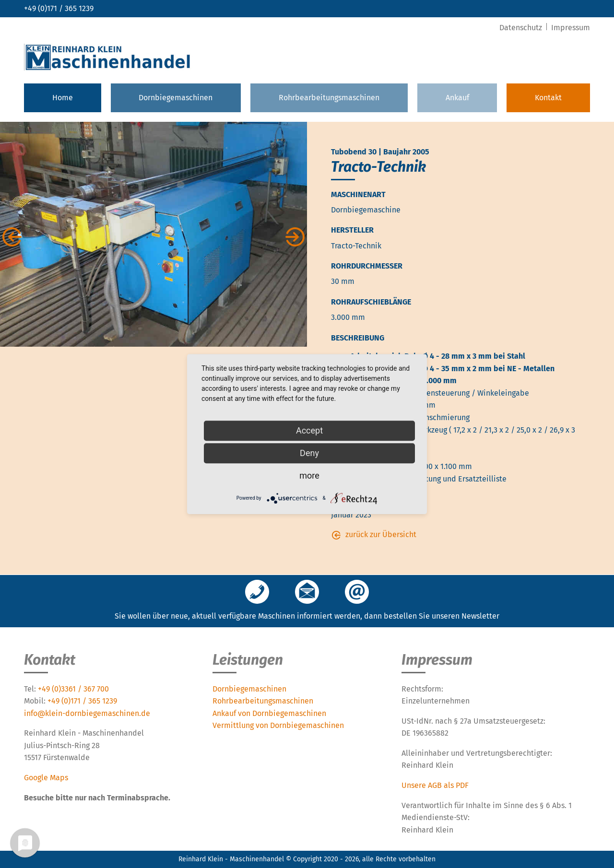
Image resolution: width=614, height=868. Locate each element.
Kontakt (548, 98)
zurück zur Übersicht (381, 534)
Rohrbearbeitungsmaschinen (329, 98)
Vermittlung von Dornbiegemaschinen (278, 725)
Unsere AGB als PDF (435, 785)
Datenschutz (522, 28)
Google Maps (46, 778)
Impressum (571, 28)
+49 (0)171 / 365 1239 (59, 8)
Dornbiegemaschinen (176, 98)
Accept (309, 430)
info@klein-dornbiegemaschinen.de (87, 713)
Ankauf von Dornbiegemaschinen (269, 713)
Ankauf (457, 98)
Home (63, 98)
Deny (309, 453)
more (309, 475)
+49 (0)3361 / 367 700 (73, 689)
